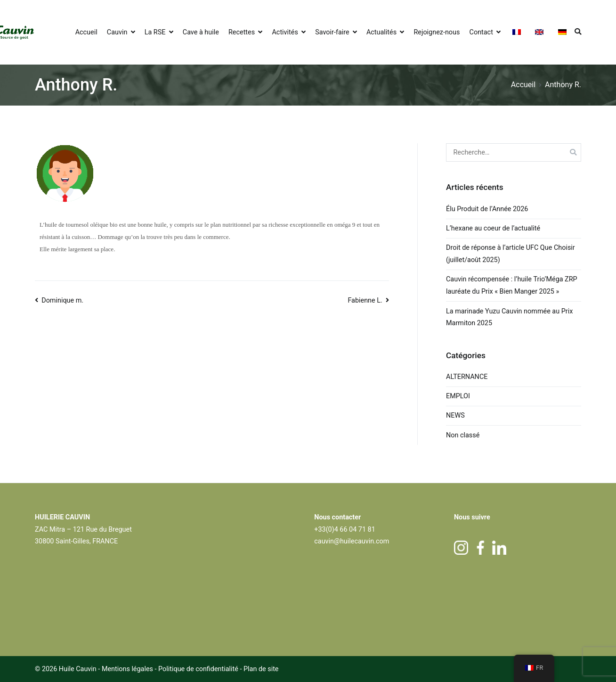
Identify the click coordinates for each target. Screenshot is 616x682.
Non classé (463, 435)
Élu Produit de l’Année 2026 (487, 209)
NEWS (455, 415)
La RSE (155, 32)
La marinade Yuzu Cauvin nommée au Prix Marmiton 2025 (509, 317)
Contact (481, 32)
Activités (285, 32)
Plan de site (261, 669)
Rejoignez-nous (437, 32)
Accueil (86, 32)
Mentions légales (127, 669)
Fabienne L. (365, 300)
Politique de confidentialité (199, 669)
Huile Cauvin (78, 669)
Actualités (381, 32)
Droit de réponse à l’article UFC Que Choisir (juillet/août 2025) (511, 254)
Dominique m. (62, 300)
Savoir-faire (332, 32)
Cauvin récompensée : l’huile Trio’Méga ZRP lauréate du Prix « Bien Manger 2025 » (512, 285)
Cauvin (117, 32)
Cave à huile (201, 32)
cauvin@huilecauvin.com (352, 541)
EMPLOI (458, 396)
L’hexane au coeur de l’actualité (494, 228)
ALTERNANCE (467, 377)
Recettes (242, 32)
